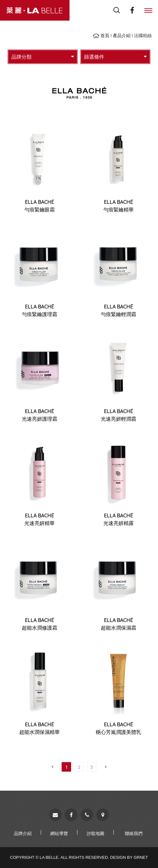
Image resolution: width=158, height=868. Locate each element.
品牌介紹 (23, 833)
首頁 (105, 36)
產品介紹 (122, 36)
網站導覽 (59, 833)
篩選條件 (115, 57)
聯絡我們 (134, 833)
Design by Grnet (129, 857)
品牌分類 (43, 57)
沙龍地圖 (95, 833)
